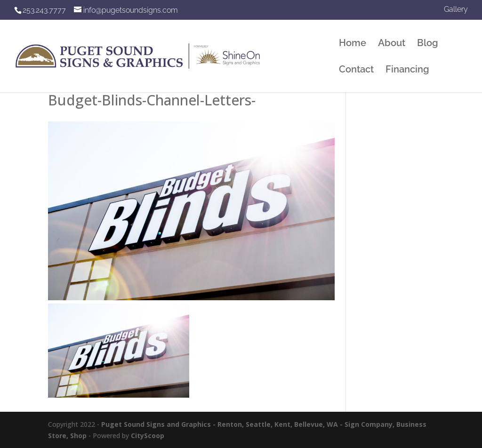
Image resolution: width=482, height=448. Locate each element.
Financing (407, 70)
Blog (428, 44)
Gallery (456, 10)
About (392, 44)
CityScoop (148, 436)
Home (353, 44)
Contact (356, 70)
